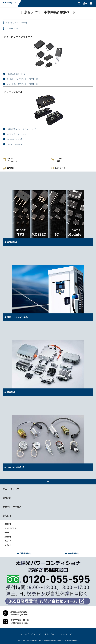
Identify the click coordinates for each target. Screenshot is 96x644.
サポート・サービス (12, 507)
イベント (8, 545)
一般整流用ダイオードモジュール (20, 129)
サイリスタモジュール (16, 134)
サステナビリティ (11, 528)
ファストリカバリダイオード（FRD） (21, 79)
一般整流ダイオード (15, 74)
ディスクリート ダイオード (17, 23)
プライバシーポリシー (38, 634)
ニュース (8, 541)
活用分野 (7, 498)
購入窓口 (7, 515)
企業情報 (8, 524)
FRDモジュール (13, 139)
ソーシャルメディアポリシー (67, 634)
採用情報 (8, 537)
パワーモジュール (13, 28)
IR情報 (7, 532)
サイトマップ (25, 634)
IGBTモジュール (13, 144)
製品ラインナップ (11, 489)
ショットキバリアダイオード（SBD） (21, 84)
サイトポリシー (51, 634)
